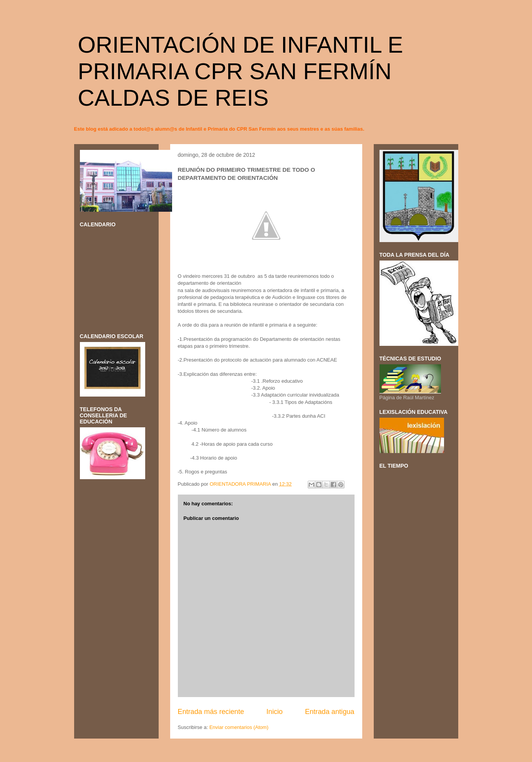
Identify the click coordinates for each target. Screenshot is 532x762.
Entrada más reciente (211, 712)
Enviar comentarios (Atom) (239, 727)
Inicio (274, 712)
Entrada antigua (330, 712)
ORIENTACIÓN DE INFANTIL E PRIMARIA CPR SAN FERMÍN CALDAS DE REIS (241, 71)
